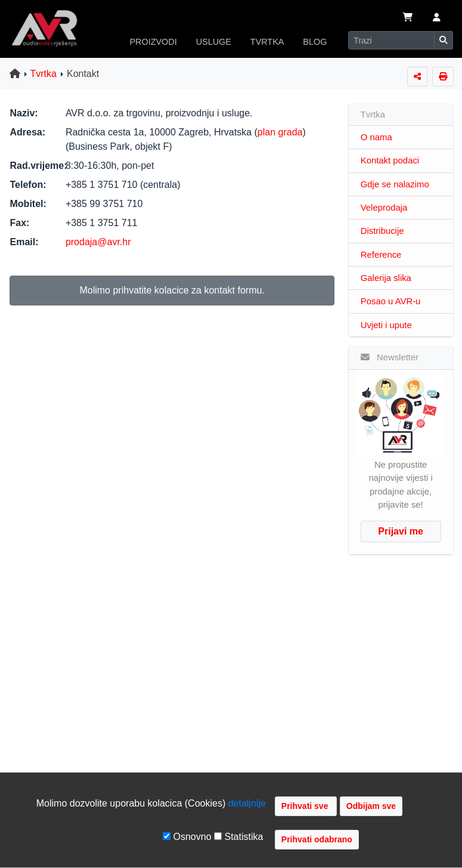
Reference (381, 255)
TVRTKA (267, 42)
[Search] (391, 40)
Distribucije (382, 231)
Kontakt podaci (390, 160)
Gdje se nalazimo (395, 184)
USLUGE (214, 42)
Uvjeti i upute (386, 325)
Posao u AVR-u (391, 301)
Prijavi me (401, 531)
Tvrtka (44, 74)
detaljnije (247, 803)
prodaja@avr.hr (98, 242)
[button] (437, 18)
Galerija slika (386, 278)
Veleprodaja (384, 208)
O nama (376, 137)
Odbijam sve (371, 806)
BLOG (315, 42)
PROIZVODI (154, 42)
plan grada (280, 132)
